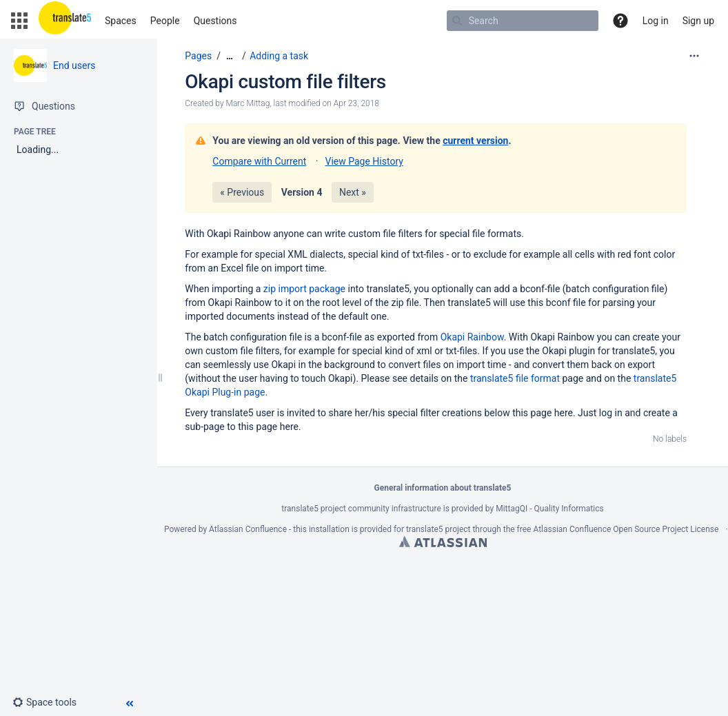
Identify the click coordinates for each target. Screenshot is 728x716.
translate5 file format (516, 378)
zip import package (304, 289)
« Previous (242, 192)
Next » (353, 192)
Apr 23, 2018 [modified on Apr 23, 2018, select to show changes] (356, 103)
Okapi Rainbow (472, 337)
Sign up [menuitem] (698, 21)
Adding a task (279, 56)
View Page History (364, 161)
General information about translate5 (443, 488)
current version (475, 141)
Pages (198, 56)
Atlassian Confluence (248, 529)
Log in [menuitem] (656, 21)
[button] (19, 21)
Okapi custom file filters (285, 82)
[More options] (694, 56)
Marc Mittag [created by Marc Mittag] (248, 103)
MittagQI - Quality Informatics (549, 509)
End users (74, 65)
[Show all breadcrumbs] (230, 56)
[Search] (457, 21)
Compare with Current (259, 161)
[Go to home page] (65, 21)
